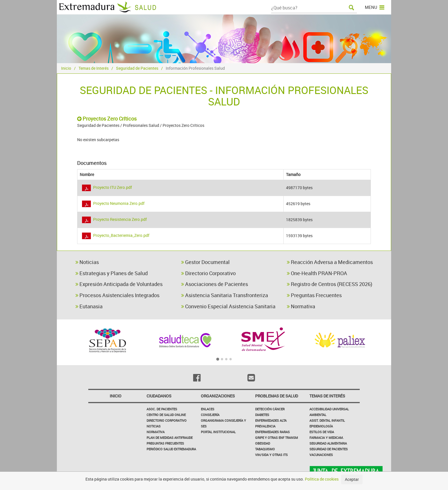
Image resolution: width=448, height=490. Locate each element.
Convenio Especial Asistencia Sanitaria (228, 306)
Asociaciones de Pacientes (215, 284)
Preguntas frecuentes (165, 443)
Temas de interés (327, 396)
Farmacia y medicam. (327, 438)
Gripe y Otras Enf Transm (277, 438)
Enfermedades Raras (272, 432)
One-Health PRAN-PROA (317, 273)
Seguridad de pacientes (329, 449)
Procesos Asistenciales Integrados (117, 295)
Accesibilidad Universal (329, 409)
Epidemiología (321, 426)
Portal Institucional (218, 432)
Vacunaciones (321, 455)
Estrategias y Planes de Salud (112, 273)
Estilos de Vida (322, 432)
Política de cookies (322, 479)
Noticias (87, 262)
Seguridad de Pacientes (137, 68)
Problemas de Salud (277, 396)
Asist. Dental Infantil (327, 420)
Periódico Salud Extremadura (171, 449)
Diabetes (262, 415)
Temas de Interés (94, 68)
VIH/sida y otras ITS (271, 455)
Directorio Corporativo (208, 273)
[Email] (251, 378)
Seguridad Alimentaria (328, 443)
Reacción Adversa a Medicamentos (330, 262)
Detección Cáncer (270, 409)
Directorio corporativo (167, 420)
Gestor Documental (205, 262)
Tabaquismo (265, 449)
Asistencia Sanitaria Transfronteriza (225, 295)
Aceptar (352, 479)
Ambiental (318, 415)
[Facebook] (197, 378)
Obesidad (263, 443)
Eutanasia (89, 306)
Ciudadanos (159, 396)
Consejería (210, 415)
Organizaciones (218, 396)
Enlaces (208, 409)
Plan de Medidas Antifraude (170, 438)
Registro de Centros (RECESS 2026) (330, 284)
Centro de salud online (166, 415)
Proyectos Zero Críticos (107, 119)
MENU (375, 7)
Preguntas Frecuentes (314, 295)
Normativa (301, 306)
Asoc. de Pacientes (162, 409)
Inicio (66, 68)
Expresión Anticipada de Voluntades (119, 284)
